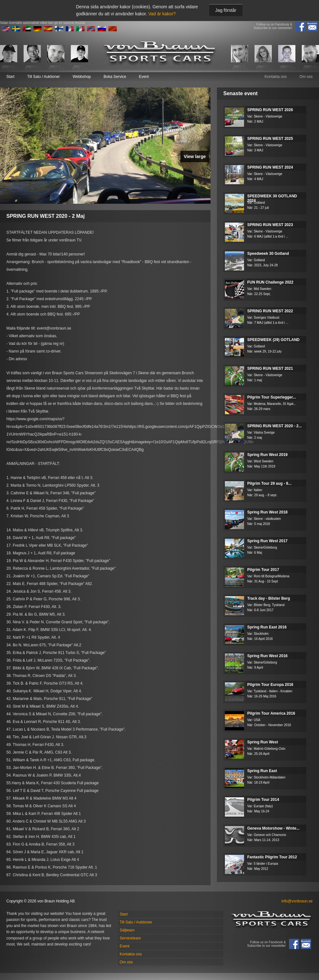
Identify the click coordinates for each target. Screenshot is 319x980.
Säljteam (127, 930)
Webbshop (82, 77)
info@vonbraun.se (297, 901)
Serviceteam (130, 938)
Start (10, 77)
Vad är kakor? (162, 14)
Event (144, 77)
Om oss (306, 77)
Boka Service (115, 77)
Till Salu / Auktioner (43, 77)
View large (195, 156)
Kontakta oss (275, 77)
